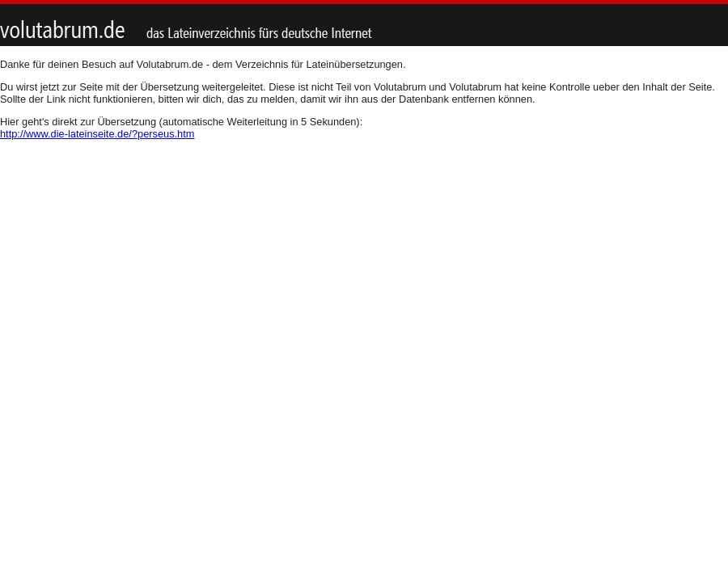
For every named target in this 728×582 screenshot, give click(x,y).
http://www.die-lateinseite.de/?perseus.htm (97, 134)
